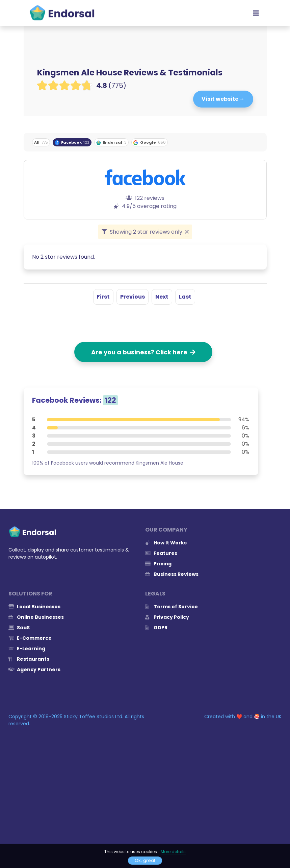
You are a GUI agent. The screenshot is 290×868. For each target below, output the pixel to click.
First (103, 297)
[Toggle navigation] (256, 13)
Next (162, 297)
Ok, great (145, 860)
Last (185, 297)
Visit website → (223, 99)
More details (173, 852)
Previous (133, 297)
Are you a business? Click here (143, 352)
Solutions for (30, 594)
